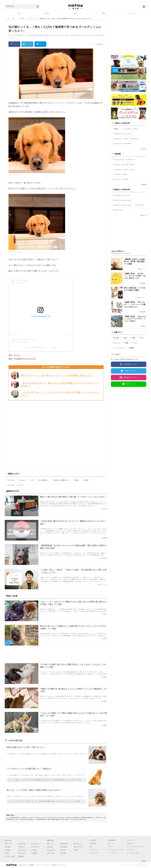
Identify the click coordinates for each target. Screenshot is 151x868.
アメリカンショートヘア (121, 195)
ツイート (27, 44)
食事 (132, 338)
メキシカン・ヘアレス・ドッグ (123, 169)
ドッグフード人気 (133, 853)
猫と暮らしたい (79, 844)
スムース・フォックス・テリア (123, 164)
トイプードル (94, 850)
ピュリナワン (131, 840)
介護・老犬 (21, 853)
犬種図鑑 (143, 185)
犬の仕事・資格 (10, 856)
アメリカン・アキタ (120, 174)
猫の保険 (63, 853)
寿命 (124, 338)
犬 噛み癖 (93, 843)
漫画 (104, 13)
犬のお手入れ (35, 847)
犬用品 (7, 853)
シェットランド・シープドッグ (123, 160)
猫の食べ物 (64, 844)
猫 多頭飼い (112, 840)
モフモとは (62, 865)
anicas (17, 355)
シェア (14, 44)
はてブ (40, 44)
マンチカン (131, 850)
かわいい (22, 480)
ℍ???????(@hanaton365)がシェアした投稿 (40, 347)
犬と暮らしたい (36, 844)
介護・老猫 (51, 853)
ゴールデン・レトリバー (15, 485)
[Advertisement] (56, 434)
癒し (75, 13)
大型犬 (85, 480)
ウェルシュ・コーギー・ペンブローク (125, 139)
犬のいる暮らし (42, 480)
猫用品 (76, 850)
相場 (126, 343)
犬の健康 (8, 847)
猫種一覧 (143, 215)
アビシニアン (117, 210)
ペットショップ (118, 348)
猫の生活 (63, 850)
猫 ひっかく (131, 843)
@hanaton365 (29, 359)
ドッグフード (113, 853)
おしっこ (116, 343)
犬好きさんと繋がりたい (60, 480)
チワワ (110, 846)
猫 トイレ (111, 843)
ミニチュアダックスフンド (136, 846)
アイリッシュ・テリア (120, 179)
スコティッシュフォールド (122, 200)
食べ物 (115, 338)
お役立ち (47, 13)
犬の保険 (34, 853)
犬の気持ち (21, 847)
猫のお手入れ (78, 847)
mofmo (75, 7)
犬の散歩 (8, 850)
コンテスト (132, 13)
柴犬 (91, 846)
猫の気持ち (64, 847)
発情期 (131, 348)
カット (135, 343)
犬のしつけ (8, 844)
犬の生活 (34, 850)
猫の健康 (50, 847)
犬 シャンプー (94, 853)
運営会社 (55, 865)
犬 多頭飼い (93, 840)
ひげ (141, 338)
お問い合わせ (23, 865)
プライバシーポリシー (43, 865)
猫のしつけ (51, 844)
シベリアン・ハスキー (130, 129)
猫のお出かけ (51, 850)
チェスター (11, 480)
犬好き (76, 480)
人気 (19, 13)
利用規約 (32, 865)
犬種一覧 (143, 149)
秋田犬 (115, 129)
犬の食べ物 (21, 844)
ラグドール (139, 205)
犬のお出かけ (22, 850)
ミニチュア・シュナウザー (122, 144)
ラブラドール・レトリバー (122, 134)
